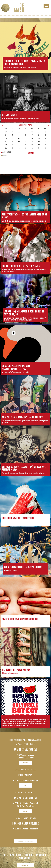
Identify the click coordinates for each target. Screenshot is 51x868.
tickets (26, 763)
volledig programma (26, 841)
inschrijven (25, 865)
